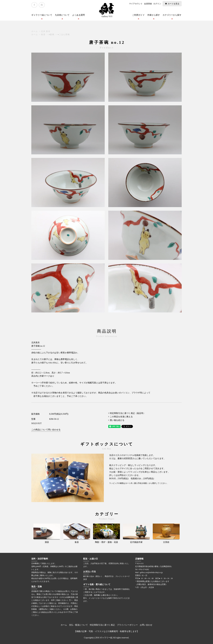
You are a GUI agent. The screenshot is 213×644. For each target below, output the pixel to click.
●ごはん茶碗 (64, 34)
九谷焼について (62, 15)
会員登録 (148, 4)
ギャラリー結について (42, 15)
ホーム (35, 31)
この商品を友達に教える (121, 417)
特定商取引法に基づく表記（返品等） (128, 413)
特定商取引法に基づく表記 (102, 625)
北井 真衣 (46, 31)
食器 (43, 34)
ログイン (157, 4)
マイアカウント (136, 4)
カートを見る (173, 4)
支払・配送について (78, 625)
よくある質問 (78, 15)
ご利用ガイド (138, 15)
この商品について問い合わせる (46, 430)
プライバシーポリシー (127, 625)
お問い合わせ (146, 625)
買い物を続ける (117, 420)
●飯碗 (51, 34)
